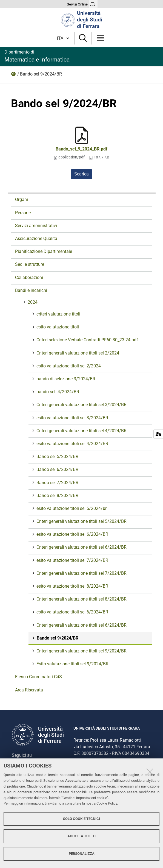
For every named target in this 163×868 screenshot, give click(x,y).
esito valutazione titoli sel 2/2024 (68, 366)
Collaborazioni (29, 277)
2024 (14, 75)
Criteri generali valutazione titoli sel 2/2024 (77, 353)
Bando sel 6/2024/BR (57, 469)
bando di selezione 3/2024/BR (65, 379)
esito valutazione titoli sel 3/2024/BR (72, 418)
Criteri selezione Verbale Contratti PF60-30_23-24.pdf (87, 340)
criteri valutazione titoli (58, 314)
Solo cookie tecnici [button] (82, 819)
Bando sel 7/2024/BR (57, 483)
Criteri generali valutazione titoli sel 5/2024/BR (81, 521)
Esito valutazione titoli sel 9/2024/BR (72, 664)
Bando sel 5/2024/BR (57, 457)
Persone (23, 213)
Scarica (82, 174)
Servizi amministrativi (36, 226)
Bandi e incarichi (31, 290)
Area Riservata (29, 690)
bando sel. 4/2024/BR (57, 392)
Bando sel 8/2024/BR (57, 496)
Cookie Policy (107, 803)
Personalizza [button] (82, 854)
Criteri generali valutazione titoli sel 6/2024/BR (81, 547)
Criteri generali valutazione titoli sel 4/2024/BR (81, 431)
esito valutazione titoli (57, 327)
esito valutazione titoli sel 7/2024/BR (72, 560)
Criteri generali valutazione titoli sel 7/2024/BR (81, 573)
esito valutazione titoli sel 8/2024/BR (72, 586)
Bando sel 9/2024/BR (57, 638)
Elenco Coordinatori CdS (38, 677)
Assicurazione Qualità (36, 238)
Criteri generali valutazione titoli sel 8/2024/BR (81, 599)
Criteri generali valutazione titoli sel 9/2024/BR (81, 651)
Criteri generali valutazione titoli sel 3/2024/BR (81, 405)
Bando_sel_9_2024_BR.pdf (82, 149)
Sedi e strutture (30, 264)
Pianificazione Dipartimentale (44, 251)
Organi (22, 199)
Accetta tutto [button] (82, 836)
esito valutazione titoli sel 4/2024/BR (72, 444)
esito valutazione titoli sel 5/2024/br (71, 508)
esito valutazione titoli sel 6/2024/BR (72, 534)
